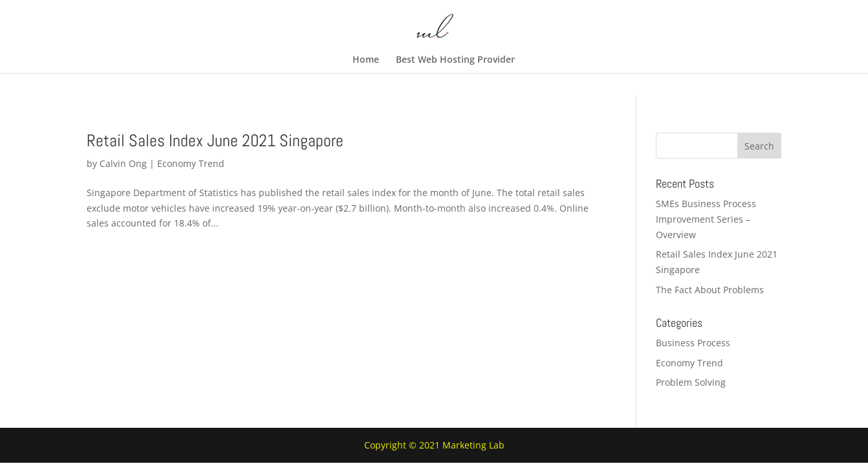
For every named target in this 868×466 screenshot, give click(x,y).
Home (366, 60)
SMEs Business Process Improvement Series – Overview (706, 219)
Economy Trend (191, 163)
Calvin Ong (123, 163)
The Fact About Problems (710, 290)
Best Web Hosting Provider (455, 60)
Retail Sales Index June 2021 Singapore (215, 141)
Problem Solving (691, 382)
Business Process (693, 343)
